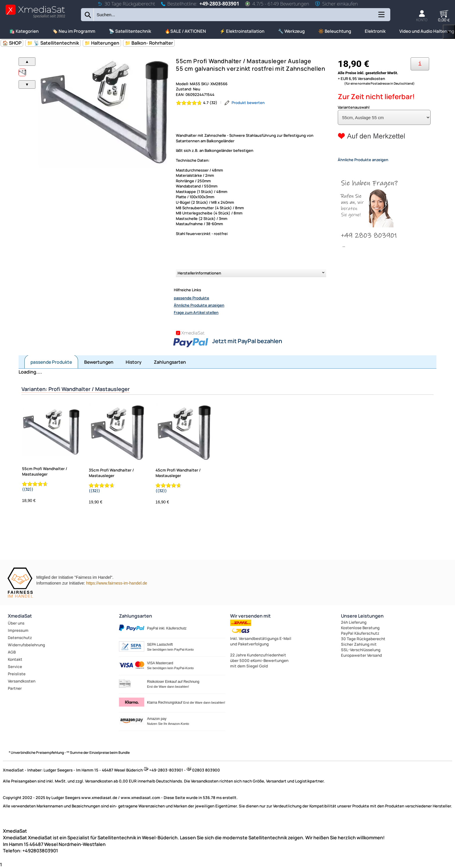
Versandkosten (22, 681)
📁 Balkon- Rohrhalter (149, 43)
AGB (12, 652)
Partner (15, 688)
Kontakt (15, 659)
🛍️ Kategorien (24, 31)
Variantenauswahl (354, 107)
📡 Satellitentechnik (130, 31)
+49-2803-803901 (219, 4)
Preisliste (17, 674)
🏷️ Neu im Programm (74, 31)
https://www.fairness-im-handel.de (117, 583)
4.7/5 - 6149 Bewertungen (277, 4)
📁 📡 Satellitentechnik (53, 43)
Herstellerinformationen (199, 273)
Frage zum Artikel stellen (196, 312)
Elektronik (375, 31)
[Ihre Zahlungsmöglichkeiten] (420, 64)
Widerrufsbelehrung (26, 645)
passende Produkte (192, 298)
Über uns (16, 623)
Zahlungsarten (170, 362)
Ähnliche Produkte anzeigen (199, 305)
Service (15, 667)
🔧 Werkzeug (291, 31)
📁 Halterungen (102, 43)
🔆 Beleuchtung (335, 31)
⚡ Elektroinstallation (242, 31)
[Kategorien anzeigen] (381, 17)
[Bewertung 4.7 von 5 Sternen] (197, 103)
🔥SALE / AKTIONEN (185, 31)
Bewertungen (99, 362)
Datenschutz (20, 638)
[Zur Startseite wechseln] (35, 18)
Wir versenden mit (250, 616)
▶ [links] (449, 32)
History (134, 362)
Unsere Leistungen (362, 616)
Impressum (18, 630)
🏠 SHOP (12, 43)
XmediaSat (20, 616)
